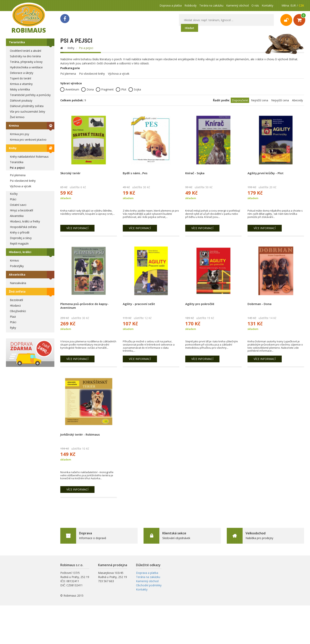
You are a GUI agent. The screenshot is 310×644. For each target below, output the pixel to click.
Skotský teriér (70, 173)
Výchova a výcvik (21, 186)
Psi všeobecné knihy (23, 181)
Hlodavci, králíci (20, 252)
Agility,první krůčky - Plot (266, 173)
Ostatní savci (18, 205)
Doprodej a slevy (21, 238)
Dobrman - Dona (259, 304)
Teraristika (17, 42)
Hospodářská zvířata (23, 227)
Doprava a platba (171, 5)
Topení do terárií (20, 78)
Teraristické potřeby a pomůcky (30, 95)
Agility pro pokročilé (200, 304)
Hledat (189, 28)
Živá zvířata (17, 291)
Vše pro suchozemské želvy (27, 112)
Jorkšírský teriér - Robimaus (80, 434)
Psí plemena (18, 175)
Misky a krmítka (20, 89)
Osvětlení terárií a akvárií (26, 51)
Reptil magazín (19, 243)
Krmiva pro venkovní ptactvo (28, 140)
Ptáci (13, 199)
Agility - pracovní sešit (139, 304)
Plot (121, 89)
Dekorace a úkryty (22, 73)
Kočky (14, 194)
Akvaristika (17, 216)
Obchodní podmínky (149, 585)
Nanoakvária (18, 283)
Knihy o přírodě (20, 232)
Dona (87, 89)
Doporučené (240, 100)
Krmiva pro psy (19, 134)
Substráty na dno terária (25, 56)
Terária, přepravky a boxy (26, 62)
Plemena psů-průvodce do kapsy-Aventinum (84, 306)
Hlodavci (15, 306)
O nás (255, 5)
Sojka (135, 89)
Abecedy (297, 100)
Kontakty (267, 5)
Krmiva (14, 126)
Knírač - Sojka (195, 173)
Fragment (105, 89)
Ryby (13, 328)
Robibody (190, 5)
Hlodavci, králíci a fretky (25, 221)
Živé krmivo (17, 117)
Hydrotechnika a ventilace (26, 67)
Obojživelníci (18, 311)
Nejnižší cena (260, 100)
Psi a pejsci (17, 168)
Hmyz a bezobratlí (21, 210)
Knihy (13, 148)
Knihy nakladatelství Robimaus (29, 157)
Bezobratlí (16, 300)
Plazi (13, 317)
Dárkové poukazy (21, 100)
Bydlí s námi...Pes (135, 173)
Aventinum (70, 89)
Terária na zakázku (211, 5)
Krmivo (14, 260)
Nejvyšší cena (280, 100)
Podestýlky (17, 266)
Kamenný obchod (237, 5)
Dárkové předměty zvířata (27, 106)
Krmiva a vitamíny (21, 84)
